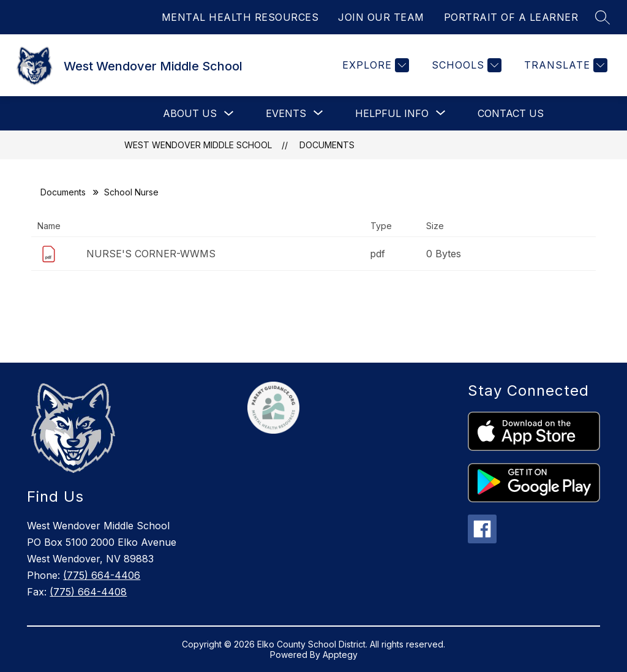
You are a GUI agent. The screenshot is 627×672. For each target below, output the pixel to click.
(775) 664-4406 (102, 575)
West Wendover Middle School (198, 145)
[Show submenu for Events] (286, 113)
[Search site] (603, 17)
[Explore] (374, 65)
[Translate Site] (564, 65)
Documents (327, 145)
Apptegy (340, 655)
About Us (190, 113)
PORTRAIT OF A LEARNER (511, 17)
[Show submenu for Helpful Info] (392, 113)
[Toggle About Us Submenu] (229, 114)
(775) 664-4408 (88, 592)
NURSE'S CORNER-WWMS (151, 254)
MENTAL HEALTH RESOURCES (240, 17)
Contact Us (511, 113)
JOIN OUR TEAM (381, 17)
